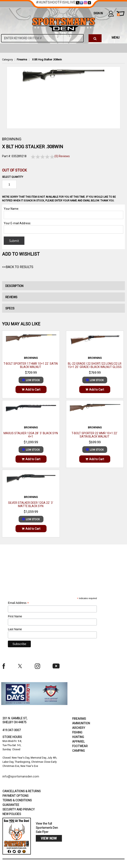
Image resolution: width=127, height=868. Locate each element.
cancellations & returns (22, 791)
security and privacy (19, 809)
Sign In (98, 13)
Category (7, 59)
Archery (79, 728)
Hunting (78, 737)
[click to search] (95, 38)
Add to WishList (21, 254)
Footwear (80, 746)
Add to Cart (31, 390)
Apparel (78, 742)
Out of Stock (14, 170)
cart (118, 15)
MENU (116, 38)
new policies (12, 814)
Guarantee (11, 805)
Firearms (22, 59)
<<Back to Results (18, 267)
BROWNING (12, 139)
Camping (78, 751)
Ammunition (81, 723)
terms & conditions (17, 800)
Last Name (15, 629)
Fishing (77, 732)
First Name (15, 616)
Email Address (18, 603)
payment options (16, 796)
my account (111, 13)
